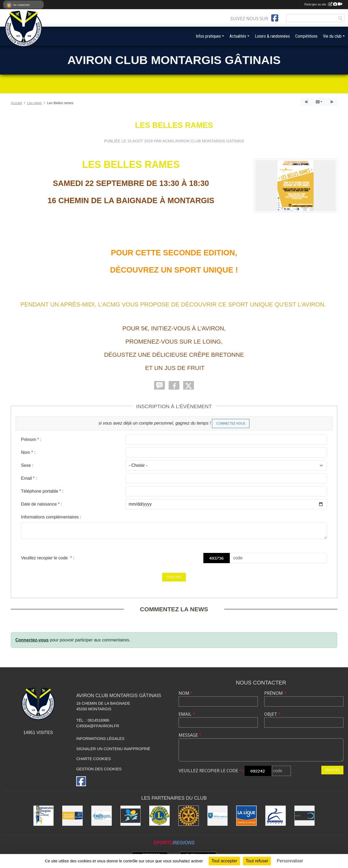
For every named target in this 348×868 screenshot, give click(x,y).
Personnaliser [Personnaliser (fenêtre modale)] (290, 861)
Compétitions (306, 36)
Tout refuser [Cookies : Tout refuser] (257, 861)
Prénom (275, 693)
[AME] (44, 816)
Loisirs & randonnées (272, 36)
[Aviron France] (305, 816)
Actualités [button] (238, 36)
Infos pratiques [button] (208, 36)
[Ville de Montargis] (218, 816)
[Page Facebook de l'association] (275, 18)
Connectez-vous (231, 423)
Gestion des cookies (99, 769)
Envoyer (332, 770)
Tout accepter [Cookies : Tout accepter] (224, 861)
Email (187, 714)
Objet (272, 714)
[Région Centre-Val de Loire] (131, 816)
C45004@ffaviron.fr (98, 726)
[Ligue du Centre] (276, 816)
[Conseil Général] (72, 816)
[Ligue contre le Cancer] (246, 816)
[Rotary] (189, 816)
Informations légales (100, 739)
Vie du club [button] (332, 36)
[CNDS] (102, 816)
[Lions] (159, 816)
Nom (186, 693)
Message (190, 735)
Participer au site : (323, 4)
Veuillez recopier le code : (48, 558)
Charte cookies (93, 759)
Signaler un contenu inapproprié (113, 749)
